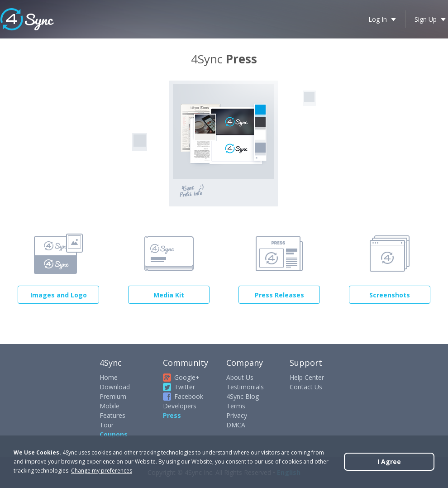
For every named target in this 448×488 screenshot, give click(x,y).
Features (112, 415)
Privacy (237, 415)
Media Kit (169, 295)
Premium (113, 396)
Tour (107, 425)
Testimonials (245, 387)
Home (109, 377)
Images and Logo (59, 295)
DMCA (236, 425)
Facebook (189, 396)
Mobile (110, 406)
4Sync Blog (243, 396)
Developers (180, 406)
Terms (236, 406)
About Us (240, 377)
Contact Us (306, 387)
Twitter (185, 387)
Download (115, 387)
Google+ (187, 377)
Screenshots (390, 295)
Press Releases (279, 295)
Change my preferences (102, 471)
